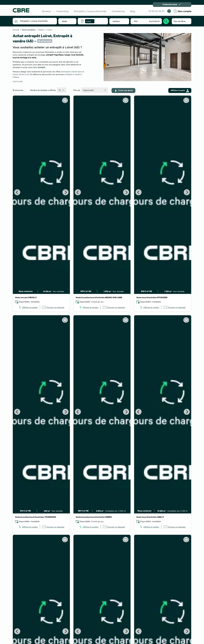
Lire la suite (18, 81)
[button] (37, 21)
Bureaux (47, 11)
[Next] (65, 192)
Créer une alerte (123, 90)
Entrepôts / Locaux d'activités (90, 11)
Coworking (62, 11)
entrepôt (41, 67)
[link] (28, 307)
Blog (133, 11)
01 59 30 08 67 (157, 11)
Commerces (118, 11)
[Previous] (17, 192)
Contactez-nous (172, 5)
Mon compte (182, 11)
